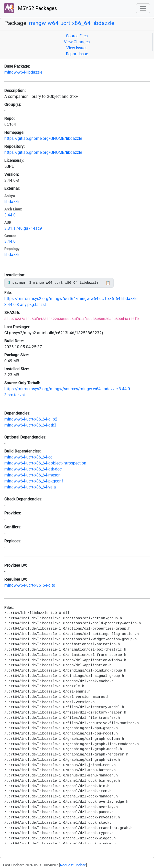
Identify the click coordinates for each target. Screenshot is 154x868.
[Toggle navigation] (143, 8)
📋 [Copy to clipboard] (108, 283)
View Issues (77, 48)
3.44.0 (10, 215)
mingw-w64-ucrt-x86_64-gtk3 (30, 425)
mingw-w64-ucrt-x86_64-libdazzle (72, 23)
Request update (73, 865)
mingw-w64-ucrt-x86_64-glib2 (31, 419)
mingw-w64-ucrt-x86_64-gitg (30, 585)
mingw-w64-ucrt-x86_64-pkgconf (34, 481)
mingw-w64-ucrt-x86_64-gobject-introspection (45, 463)
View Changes (77, 42)
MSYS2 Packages (30, 8)
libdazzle (12, 202)
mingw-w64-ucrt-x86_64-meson (32, 475)
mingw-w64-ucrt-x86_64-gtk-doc (33, 469)
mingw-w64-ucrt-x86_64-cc (28, 457)
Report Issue (77, 54)
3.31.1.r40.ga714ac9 (23, 228)
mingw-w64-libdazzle (23, 72)
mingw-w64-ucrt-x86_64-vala (30, 487)
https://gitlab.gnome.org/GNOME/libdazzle (43, 139)
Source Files (77, 36)
